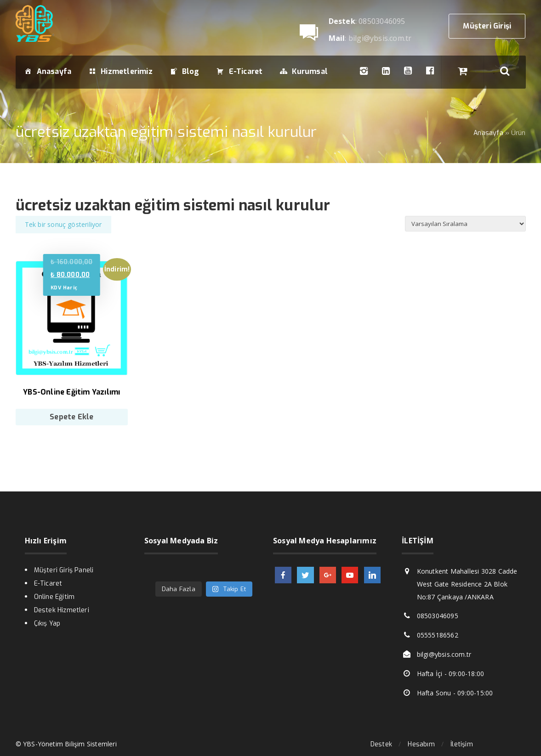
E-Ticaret (48, 584)
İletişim (462, 744)
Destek (381, 744)
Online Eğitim (54, 597)
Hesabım (421, 744)
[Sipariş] (465, 224)
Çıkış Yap (47, 623)
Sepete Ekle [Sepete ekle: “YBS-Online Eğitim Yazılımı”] (71, 417)
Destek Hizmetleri (62, 610)
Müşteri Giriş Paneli (64, 570)
